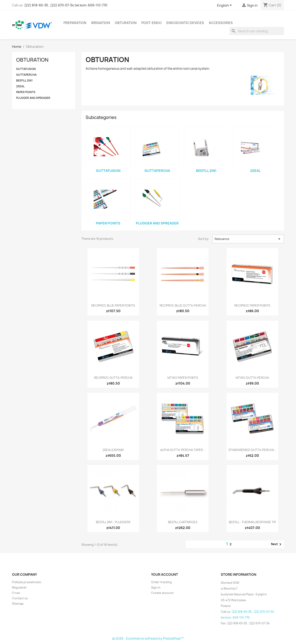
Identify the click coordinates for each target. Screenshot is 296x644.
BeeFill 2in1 (24, 80)
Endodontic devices (185, 23)
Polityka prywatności (27, 582)
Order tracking (161, 582)
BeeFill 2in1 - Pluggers (113, 522)
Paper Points (26, 92)
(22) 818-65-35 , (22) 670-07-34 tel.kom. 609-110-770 (66, 5)
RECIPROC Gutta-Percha (113, 378)
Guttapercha (26, 75)
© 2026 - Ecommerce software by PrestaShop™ (148, 639)
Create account (162, 593)
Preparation (75, 23)
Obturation (126, 23)
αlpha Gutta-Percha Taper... (183, 450)
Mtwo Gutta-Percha (252, 378)
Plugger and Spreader (33, 98)
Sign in (156, 587)
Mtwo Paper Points (183, 378)
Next (277, 544)
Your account (165, 574)
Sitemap (18, 604)
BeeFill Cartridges (183, 522)
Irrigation (101, 23)
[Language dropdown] (225, 6)
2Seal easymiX (113, 450)
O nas (16, 593)
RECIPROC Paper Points (252, 305)
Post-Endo (152, 23)
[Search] (257, 31)
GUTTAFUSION (26, 69)
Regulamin (19, 587)
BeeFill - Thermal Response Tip (252, 522)
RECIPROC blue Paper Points (113, 305)
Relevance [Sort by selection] (248, 239)
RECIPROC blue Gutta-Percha (183, 305)
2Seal (20, 86)
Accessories (221, 23)
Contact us (20, 598)
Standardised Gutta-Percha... (252, 450)
